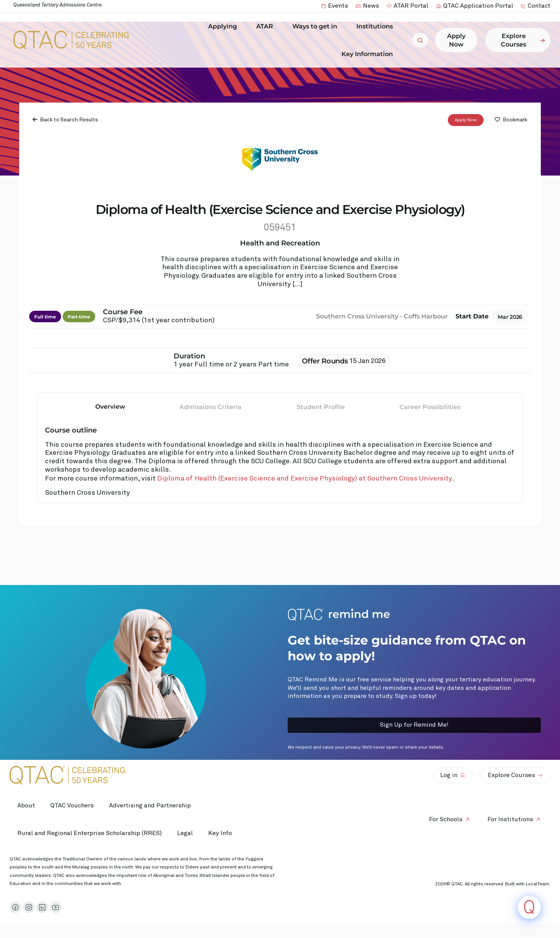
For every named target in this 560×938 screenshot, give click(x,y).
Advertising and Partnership (150, 805)
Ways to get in (317, 27)
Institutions (377, 27)
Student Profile (321, 407)
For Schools (446, 819)
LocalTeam (538, 884)
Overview (110, 407)
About (26, 805)
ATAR (267, 27)
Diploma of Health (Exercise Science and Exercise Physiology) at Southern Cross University (305, 479)
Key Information (369, 54)
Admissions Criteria (210, 407)
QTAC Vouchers (72, 805)
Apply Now (466, 120)
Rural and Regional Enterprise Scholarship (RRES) (89, 833)
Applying (224, 27)
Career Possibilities (430, 407)
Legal (185, 833)
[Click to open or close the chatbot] (529, 907)
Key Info (222, 834)
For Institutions (510, 819)
